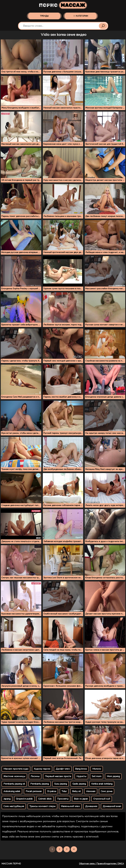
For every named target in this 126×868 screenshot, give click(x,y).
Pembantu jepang (40, 784)
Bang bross (81, 769)
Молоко (97, 769)
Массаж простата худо (16, 769)
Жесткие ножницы (14, 776)
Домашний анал (112, 806)
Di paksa (52, 791)
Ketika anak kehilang (102, 784)
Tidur (64, 791)
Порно (63, 5)
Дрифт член (63, 769)
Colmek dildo (45, 799)
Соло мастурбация (14, 806)
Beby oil (76, 791)
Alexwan (91, 791)
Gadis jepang (79, 784)
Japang (7, 799)
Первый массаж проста (58, 776)
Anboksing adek (12, 791)
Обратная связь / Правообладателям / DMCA (101, 864)
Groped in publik (24, 799)
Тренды (44, 16)
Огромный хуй (102, 799)
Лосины (35, 776)
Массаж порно (11, 864)
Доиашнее (91, 806)
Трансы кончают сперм (42, 806)
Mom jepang (113, 776)
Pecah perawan (34, 791)
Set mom (97, 776)
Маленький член (70, 806)
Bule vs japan (81, 799)
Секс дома (107, 791)
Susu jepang (61, 784)
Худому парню (42, 769)
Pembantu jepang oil (14, 784)
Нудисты (81, 776)
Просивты (63, 799)
